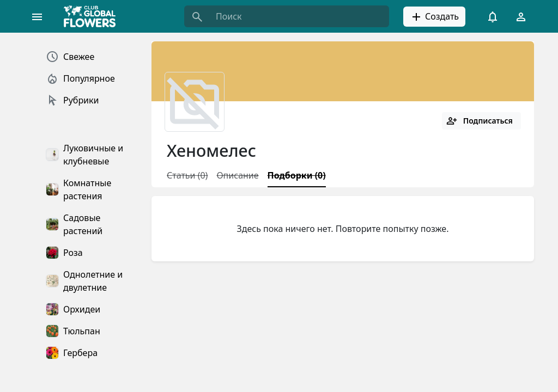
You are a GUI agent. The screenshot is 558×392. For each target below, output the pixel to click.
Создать (434, 17)
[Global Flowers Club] (93, 16)
